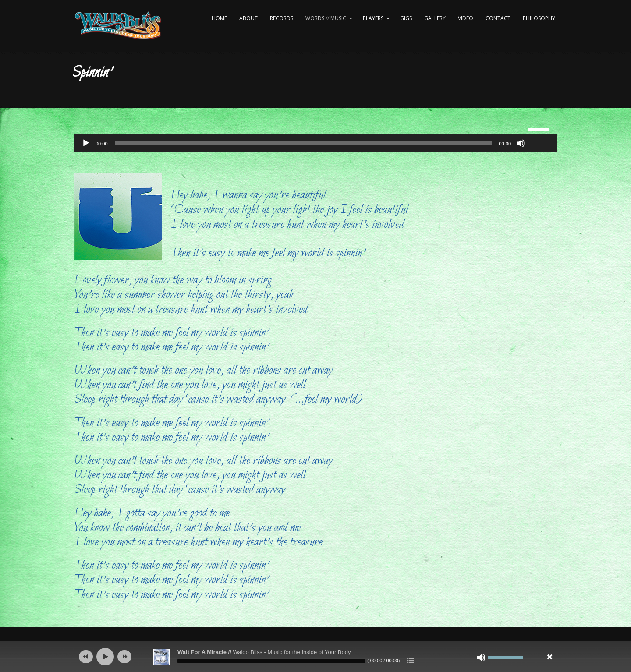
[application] (315, 143)
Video (466, 18)
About (248, 18)
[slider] (303, 143)
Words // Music (326, 18)
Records (282, 18)
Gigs (406, 18)
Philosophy (539, 18)
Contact (498, 18)
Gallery (435, 18)
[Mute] (521, 143)
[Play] (86, 143)
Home (219, 18)
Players (373, 18)
